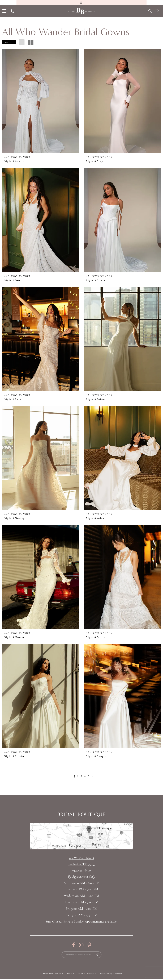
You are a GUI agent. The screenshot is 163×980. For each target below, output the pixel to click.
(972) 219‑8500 (81, 871)
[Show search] (150, 11)
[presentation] (41, 101)
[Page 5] (89, 776)
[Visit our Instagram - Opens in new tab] (81, 945)
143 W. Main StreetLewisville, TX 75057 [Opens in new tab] (81, 861)
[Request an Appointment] (81, 3)
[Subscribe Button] (100, 955)
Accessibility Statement (111, 975)
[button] (9, 42)
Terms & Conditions (87, 975)
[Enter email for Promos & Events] (82, 955)
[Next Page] (94, 776)
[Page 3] (81, 776)
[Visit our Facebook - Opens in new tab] (73, 945)
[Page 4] (85, 776)
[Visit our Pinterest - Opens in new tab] (89, 945)
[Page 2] (77, 776)
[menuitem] (4, 11)
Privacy (70, 975)
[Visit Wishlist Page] (157, 11)
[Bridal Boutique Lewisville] (82, 11)
